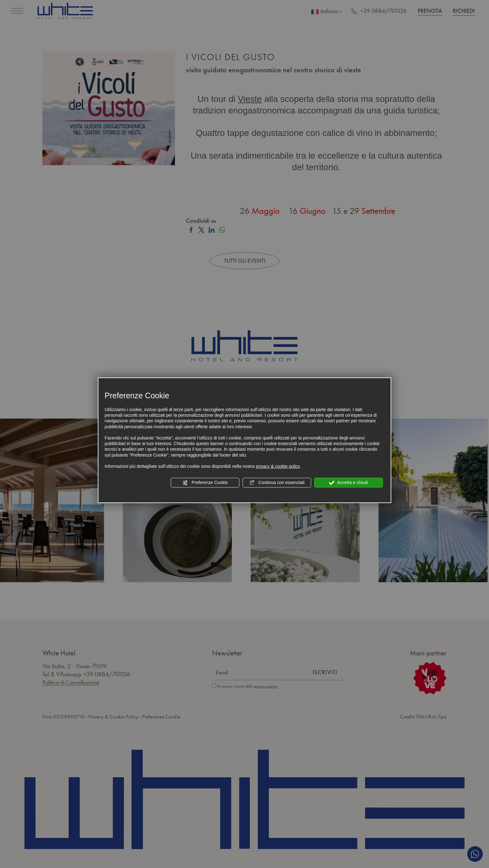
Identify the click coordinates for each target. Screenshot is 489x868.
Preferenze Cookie (205, 483)
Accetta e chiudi (349, 483)
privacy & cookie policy (278, 466)
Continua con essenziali (277, 483)
